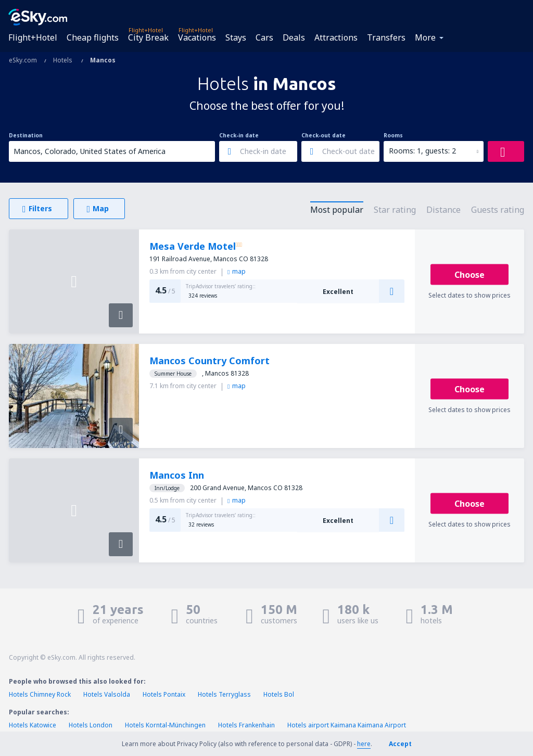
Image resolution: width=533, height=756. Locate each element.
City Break (148, 37)
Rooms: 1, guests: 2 (422, 151)
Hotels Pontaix (164, 694)
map (237, 271)
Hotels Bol (279, 694)
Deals (294, 37)
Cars (264, 37)
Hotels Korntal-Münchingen (165, 725)
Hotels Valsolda (107, 694)
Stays (236, 37)
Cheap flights (93, 37)
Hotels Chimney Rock (40, 694)
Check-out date (323, 135)
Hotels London (91, 725)
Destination (26, 135)
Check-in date (239, 135)
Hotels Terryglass (224, 694)
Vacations (197, 37)
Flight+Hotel (33, 37)
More (425, 37)
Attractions (336, 37)
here (364, 744)
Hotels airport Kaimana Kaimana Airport (347, 725)
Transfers (386, 37)
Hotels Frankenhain (246, 725)
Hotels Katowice (33, 725)
